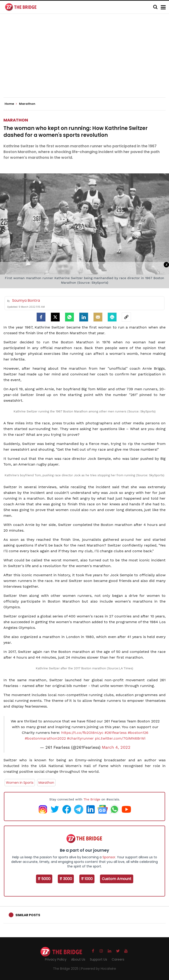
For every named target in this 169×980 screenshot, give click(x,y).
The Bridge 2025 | (67, 969)
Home (11, 104)
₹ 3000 (66, 879)
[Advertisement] (86, 59)
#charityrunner (80, 738)
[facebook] (41, 317)
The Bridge (92, 799)
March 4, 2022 (116, 747)
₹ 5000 (44, 879)
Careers (118, 959)
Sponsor (109, 857)
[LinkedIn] (84, 317)
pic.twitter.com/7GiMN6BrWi (120, 738)
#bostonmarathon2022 (45, 738)
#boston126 (138, 733)
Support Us (98, 959)
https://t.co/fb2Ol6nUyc (82, 733)
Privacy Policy (56, 959)
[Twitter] (55, 317)
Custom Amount (117, 879)
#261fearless (116, 733)
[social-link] (126, 317)
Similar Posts (28, 915)
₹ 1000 (87, 879)
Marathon (16, 120)
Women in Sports (20, 783)
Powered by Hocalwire (99, 969)
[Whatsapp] (69, 317)
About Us (78, 959)
